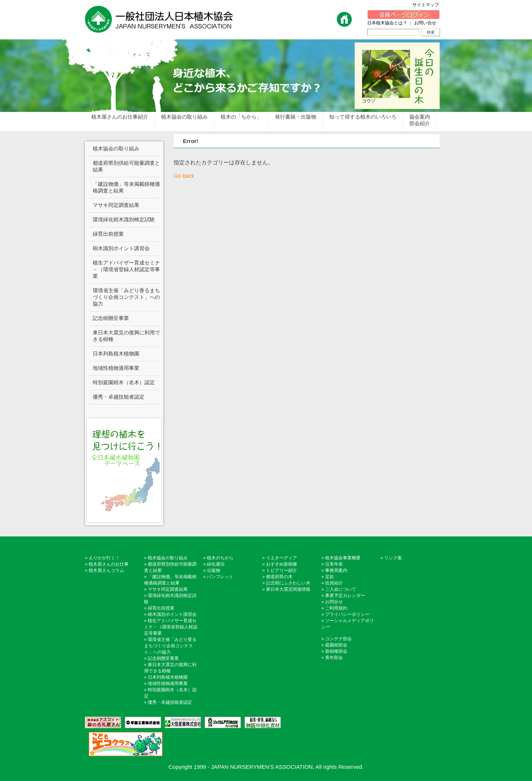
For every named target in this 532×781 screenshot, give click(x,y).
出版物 (214, 570)
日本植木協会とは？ (387, 23)
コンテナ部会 (338, 639)
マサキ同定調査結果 (168, 589)
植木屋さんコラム (106, 570)
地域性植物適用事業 (168, 683)
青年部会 (334, 658)
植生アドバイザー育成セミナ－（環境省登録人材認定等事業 (171, 627)
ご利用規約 (336, 608)
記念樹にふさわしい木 (288, 583)
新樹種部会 (336, 651)
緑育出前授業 (161, 608)
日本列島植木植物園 (168, 677)
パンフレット (220, 577)
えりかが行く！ (104, 558)
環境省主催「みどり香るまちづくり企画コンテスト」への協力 (170, 646)
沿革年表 (334, 564)
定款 (330, 577)
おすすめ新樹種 (282, 564)
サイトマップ (428, 5)
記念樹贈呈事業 (163, 658)
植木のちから (220, 558)
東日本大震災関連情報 (288, 589)
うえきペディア (282, 558)
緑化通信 (216, 564)
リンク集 (393, 558)
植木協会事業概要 (343, 558)
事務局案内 (336, 570)
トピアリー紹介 (282, 570)
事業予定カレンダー (345, 596)
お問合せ (334, 602)
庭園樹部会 (336, 645)
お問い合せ (425, 23)
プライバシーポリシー (347, 614)
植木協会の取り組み (168, 558)
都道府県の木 (279, 577)
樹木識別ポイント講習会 (172, 614)
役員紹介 (334, 583)
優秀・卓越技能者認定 (170, 702)
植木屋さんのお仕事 (109, 564)
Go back (184, 176)
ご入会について (341, 589)
